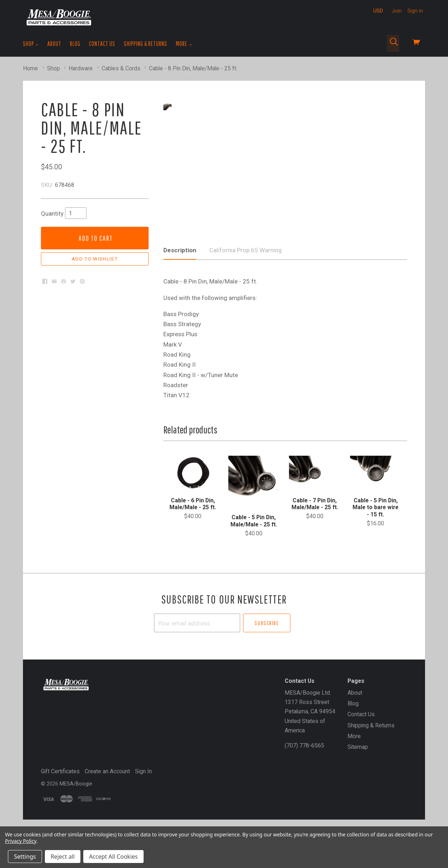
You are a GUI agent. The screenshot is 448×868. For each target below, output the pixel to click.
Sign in (415, 11)
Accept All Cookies (113, 857)
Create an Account (107, 805)
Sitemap (358, 781)
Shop (31, 44)
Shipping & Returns (146, 44)
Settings (25, 857)
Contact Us (102, 44)
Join (397, 11)
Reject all (63, 857)
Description (180, 284)
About (54, 44)
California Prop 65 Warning (246, 284)
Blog (75, 44)
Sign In (143, 805)
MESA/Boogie (76, 818)
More (184, 44)
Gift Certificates (60, 805)
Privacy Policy (21, 841)
